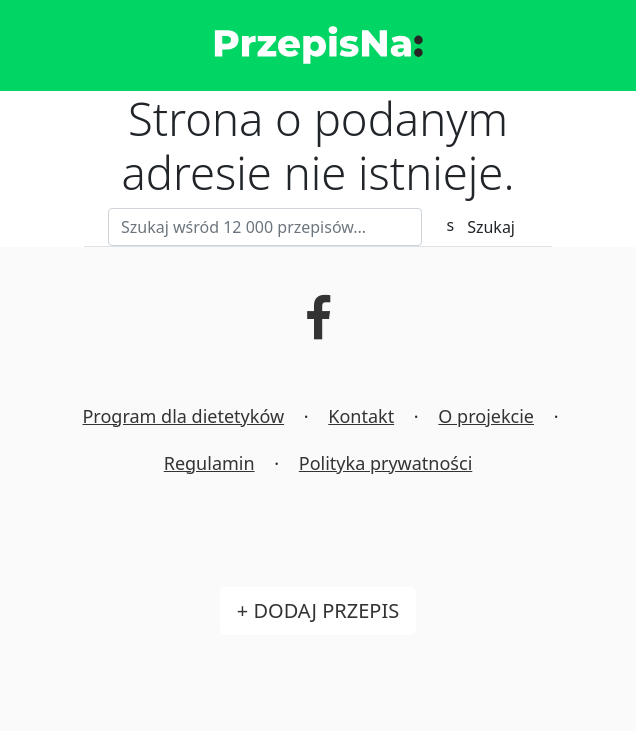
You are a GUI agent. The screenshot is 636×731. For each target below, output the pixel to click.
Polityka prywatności (385, 463)
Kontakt (361, 416)
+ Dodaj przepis (318, 610)
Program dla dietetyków (183, 416)
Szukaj (491, 227)
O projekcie (486, 416)
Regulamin (209, 463)
